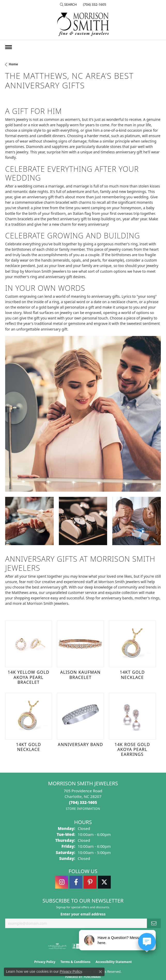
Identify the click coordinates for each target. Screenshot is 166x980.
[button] (68, 4)
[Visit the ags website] (57, 946)
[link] (94, 4)
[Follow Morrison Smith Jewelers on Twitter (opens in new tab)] (104, 882)
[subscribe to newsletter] (154, 923)
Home (13, 64)
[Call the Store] (83, 802)
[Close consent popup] (100, 972)
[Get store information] (83, 809)
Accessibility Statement (114, 962)
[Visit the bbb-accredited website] (78, 946)
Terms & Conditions (75, 962)
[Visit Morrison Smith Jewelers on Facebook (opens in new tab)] (76, 882)
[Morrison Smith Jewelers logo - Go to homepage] (83, 24)
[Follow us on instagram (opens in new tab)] (62, 882)
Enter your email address (83, 914)
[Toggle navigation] (9, 47)
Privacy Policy (45, 962)
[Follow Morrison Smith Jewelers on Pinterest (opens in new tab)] (90, 882)
